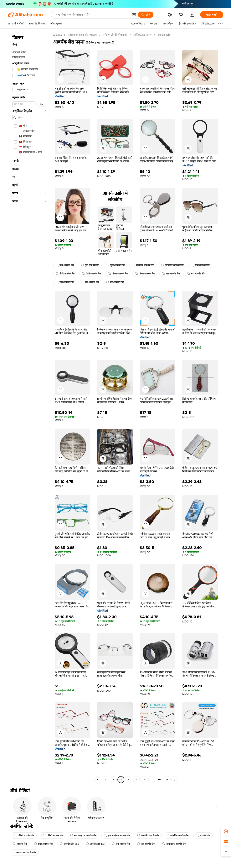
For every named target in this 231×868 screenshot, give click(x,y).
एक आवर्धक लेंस (65, 282)
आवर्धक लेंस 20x (69, 844)
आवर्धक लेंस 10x (95, 844)
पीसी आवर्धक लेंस (65, 274)
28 (167, 780)
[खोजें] (146, 15)
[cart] (182, 15)
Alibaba (57, 35)
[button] (134, 15)
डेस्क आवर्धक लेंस (200, 265)
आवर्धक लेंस (203, 835)
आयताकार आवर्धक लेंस (174, 844)
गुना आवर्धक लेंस (90, 265)
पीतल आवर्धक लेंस (118, 274)
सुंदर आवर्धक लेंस (43, 844)
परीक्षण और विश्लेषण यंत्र (115, 35)
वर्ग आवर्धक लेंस (115, 282)
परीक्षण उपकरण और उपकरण (82, 35)
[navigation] (29, 408)
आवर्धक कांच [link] (164, 35)
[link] (226, 831)
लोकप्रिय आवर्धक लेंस (148, 835)
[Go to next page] (175, 780)
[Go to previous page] (98, 780)
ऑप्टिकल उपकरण (142, 35)
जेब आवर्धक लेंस (121, 844)
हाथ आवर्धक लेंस (65, 265)
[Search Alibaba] (92, 15)
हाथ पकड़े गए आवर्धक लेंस (83, 835)
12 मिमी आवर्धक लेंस (23, 835)
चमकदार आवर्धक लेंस (143, 265)
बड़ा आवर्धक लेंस (171, 274)
